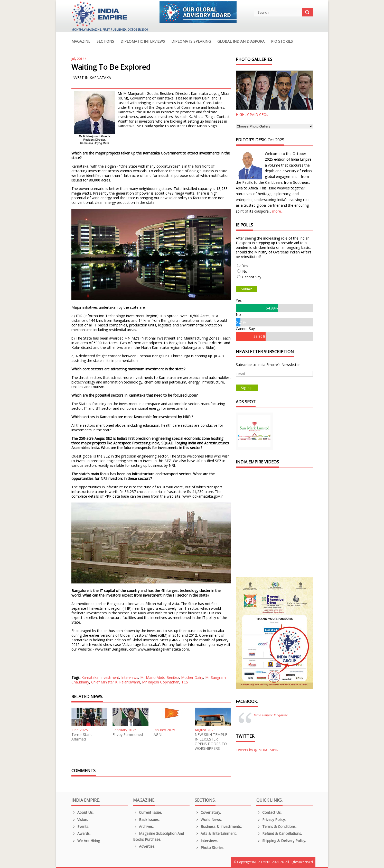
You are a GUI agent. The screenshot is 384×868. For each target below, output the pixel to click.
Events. (80, 826)
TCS (185, 682)
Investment (110, 677)
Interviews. (207, 841)
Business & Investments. (218, 826)
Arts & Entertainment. (216, 833)
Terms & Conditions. (277, 826)
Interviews (130, 677)
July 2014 (78, 59)
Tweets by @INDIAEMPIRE (258, 750)
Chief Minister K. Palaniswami (116, 682)
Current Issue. (148, 812)
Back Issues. (146, 820)
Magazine (81, 42)
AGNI (158, 735)
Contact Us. (269, 812)
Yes (245, 266)
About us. (83, 812)
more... (278, 211)
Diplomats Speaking (191, 42)
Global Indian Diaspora (241, 42)
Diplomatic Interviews (143, 42)
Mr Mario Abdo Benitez (160, 677)
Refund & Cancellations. (279, 833)
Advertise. (144, 846)
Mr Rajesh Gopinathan (161, 682)
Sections (105, 42)
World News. (208, 820)
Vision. (80, 820)
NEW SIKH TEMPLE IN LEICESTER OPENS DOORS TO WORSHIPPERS (211, 742)
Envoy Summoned (128, 735)
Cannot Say (252, 277)
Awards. (81, 833)
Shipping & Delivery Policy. (281, 841)
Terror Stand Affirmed (82, 737)
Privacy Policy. (271, 820)
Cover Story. (208, 812)
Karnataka (90, 677)
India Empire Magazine (271, 715)
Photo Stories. (210, 848)
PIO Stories (282, 42)
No (245, 271)
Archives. (143, 826)
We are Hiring (86, 841)
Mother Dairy (192, 677)
